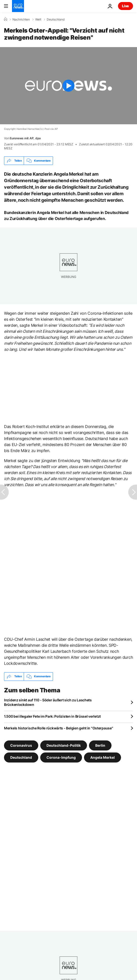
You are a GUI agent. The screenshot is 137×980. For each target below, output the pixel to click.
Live (125, 6)
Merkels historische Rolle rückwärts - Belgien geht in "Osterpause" (59, 728)
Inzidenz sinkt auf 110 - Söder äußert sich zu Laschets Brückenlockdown (48, 702)
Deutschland (56, 20)
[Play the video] (68, 86)
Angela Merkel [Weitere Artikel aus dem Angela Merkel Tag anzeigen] (102, 757)
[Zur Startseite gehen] (18, 6)
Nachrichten (21, 20)
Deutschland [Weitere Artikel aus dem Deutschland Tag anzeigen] (21, 757)
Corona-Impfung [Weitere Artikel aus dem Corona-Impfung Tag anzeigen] (61, 757)
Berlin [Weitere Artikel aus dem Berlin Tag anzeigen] (100, 745)
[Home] (5, 19)
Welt (38, 20)
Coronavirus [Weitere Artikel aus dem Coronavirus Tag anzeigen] (21, 745)
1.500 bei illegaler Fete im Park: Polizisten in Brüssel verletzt (52, 716)
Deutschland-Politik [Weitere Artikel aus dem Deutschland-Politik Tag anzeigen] (64, 745)
